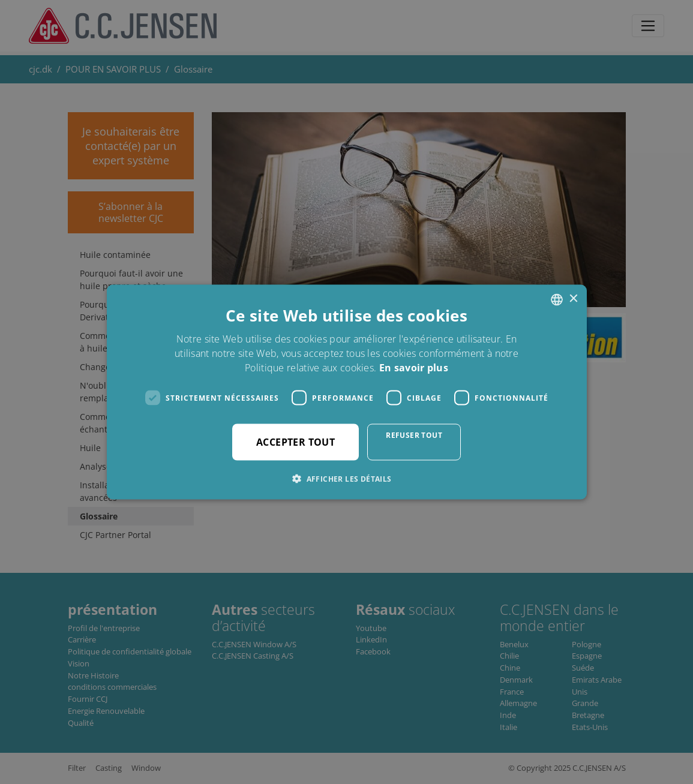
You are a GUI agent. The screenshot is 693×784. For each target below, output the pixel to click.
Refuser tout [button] (414, 435)
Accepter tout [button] (295, 442)
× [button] (573, 299)
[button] (346, 479)
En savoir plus (414, 368)
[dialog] (346, 392)
